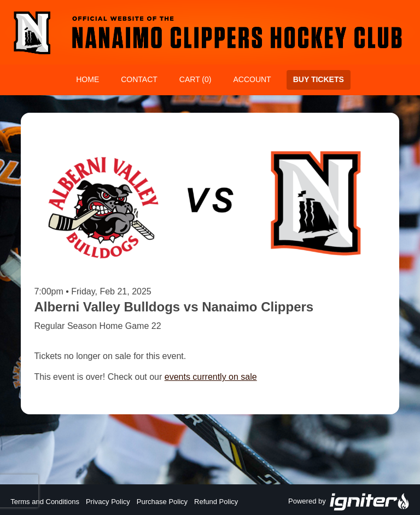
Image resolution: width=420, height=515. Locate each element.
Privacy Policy (108, 502)
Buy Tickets (319, 79)
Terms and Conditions (45, 502)
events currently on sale (211, 377)
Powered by (349, 502)
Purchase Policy (162, 502)
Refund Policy (216, 502)
